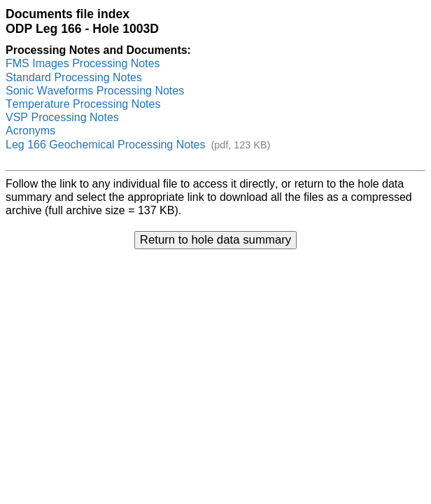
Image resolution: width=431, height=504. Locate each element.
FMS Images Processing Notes (83, 63)
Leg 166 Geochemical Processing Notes (106, 145)
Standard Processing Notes (74, 77)
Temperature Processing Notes (83, 104)
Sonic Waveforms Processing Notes (95, 91)
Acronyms (30, 131)
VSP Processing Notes (62, 117)
